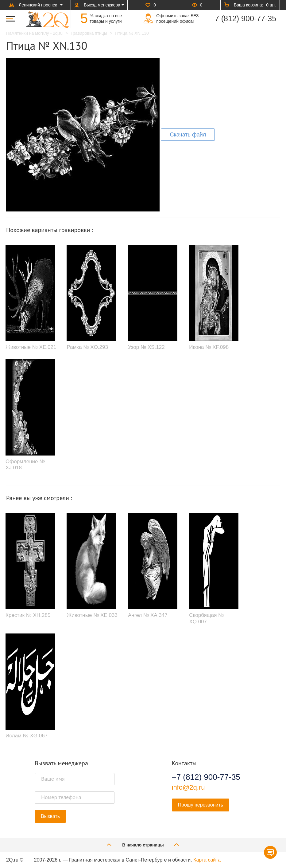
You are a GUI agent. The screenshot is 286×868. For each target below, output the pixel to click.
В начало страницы (143, 844)
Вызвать (50, 816)
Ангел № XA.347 (148, 615)
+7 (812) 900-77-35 (206, 777)
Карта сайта (207, 860)
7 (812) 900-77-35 (245, 18)
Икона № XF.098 (209, 347)
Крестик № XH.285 (28, 615)
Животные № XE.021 (31, 347)
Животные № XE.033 (92, 615)
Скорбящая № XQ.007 (206, 618)
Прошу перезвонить (201, 805)
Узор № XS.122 (146, 347)
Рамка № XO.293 (87, 347)
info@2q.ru (188, 787)
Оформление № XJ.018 (25, 465)
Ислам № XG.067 (27, 736)
